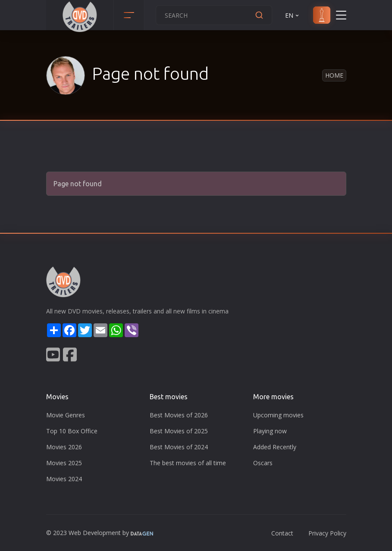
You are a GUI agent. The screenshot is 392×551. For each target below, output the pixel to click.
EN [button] (293, 15)
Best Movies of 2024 (179, 447)
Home (334, 75)
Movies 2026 (64, 447)
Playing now (270, 431)
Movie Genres (66, 415)
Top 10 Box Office (72, 431)
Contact (282, 533)
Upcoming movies (278, 415)
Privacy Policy (327, 533)
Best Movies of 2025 (179, 431)
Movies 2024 (64, 479)
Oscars (263, 463)
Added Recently (275, 447)
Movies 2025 (64, 463)
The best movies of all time (188, 463)
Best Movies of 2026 (179, 415)
